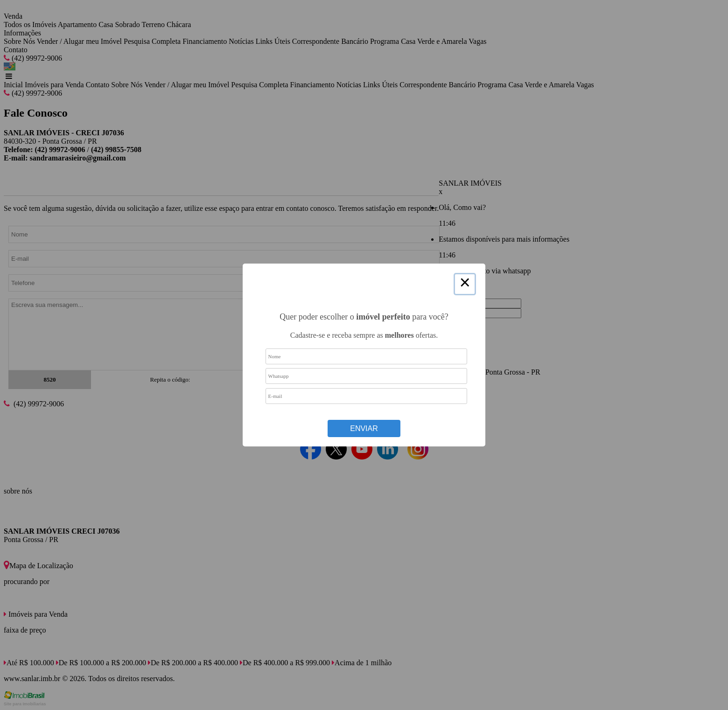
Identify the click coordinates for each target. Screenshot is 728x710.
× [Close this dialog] (465, 284)
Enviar (364, 428)
